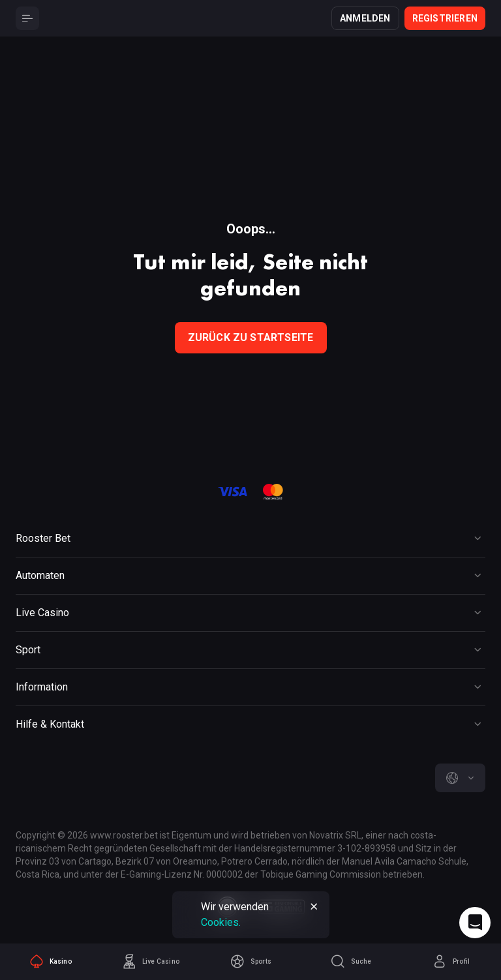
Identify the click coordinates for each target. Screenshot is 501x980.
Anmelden (365, 18)
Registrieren (445, 18)
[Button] (27, 18)
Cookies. (221, 922)
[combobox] (460, 778)
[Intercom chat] (475, 923)
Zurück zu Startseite (251, 337)
